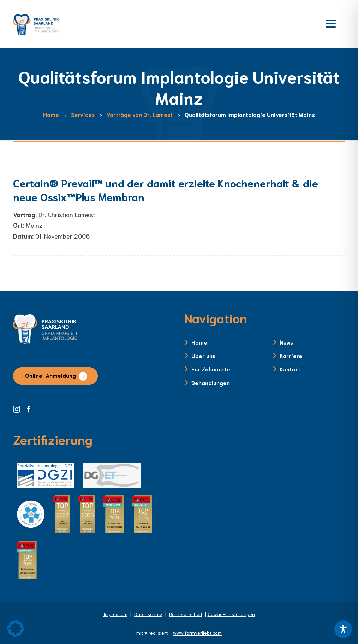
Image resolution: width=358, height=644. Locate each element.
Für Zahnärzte (211, 369)
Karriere (291, 355)
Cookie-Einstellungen (231, 614)
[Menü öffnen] (331, 23)
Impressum (115, 614)
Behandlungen (211, 383)
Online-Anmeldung (50, 375)
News (286, 342)
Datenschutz (148, 614)
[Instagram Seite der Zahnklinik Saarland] (19, 408)
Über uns (203, 355)
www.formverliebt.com (197, 633)
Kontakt (290, 369)
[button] (16, 628)
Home (199, 342)
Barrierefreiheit (186, 614)
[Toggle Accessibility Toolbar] (343, 629)
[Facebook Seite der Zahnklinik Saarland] (30, 408)
